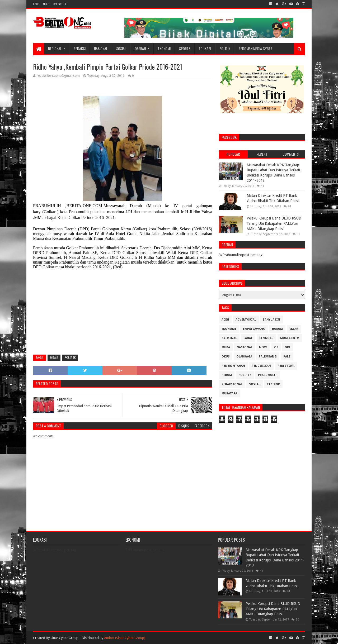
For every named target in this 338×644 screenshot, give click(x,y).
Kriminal (229, 338)
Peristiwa (286, 366)
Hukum (277, 329)
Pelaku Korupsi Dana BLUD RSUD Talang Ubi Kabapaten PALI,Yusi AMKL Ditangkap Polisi (274, 223)
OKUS (226, 357)
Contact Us (60, 4)
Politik (225, 48)
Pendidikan (261, 366)
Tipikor (273, 384)
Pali (287, 357)
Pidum (227, 375)
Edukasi (205, 48)
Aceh (225, 320)
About (46, 4)
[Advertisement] (123, 312)
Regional (55, 48)
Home (36, 4)
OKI (288, 347)
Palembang (268, 357)
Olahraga (244, 357)
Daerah (140, 48)
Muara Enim (290, 338)
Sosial (121, 48)
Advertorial (246, 320)
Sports (185, 48)
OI (276, 347)
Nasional (101, 48)
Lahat (248, 338)
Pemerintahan (233, 366)
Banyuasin (271, 320)
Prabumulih (268, 375)
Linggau (266, 338)
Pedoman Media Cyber (255, 48)
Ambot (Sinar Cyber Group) (125, 638)
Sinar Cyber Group (64, 638)
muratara (229, 393)
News (54, 358)
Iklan (294, 329)
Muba (226, 347)
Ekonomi (164, 48)
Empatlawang (254, 329)
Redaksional (232, 384)
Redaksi (80, 48)
